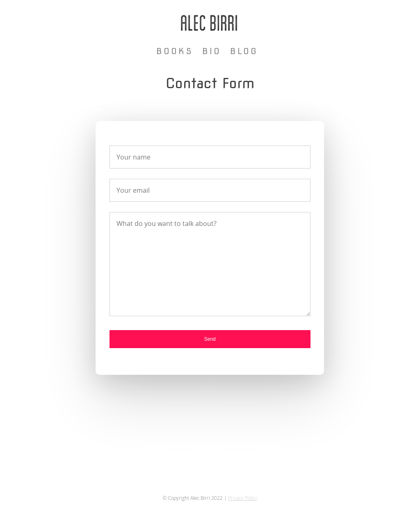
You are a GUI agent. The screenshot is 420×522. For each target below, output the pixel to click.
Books (175, 51)
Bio (212, 51)
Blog (244, 51)
